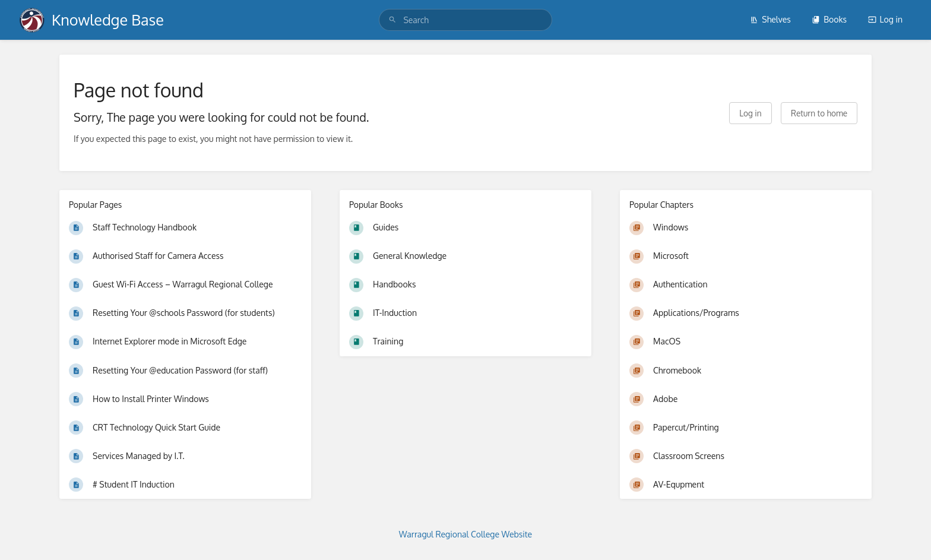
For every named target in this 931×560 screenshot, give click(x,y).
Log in (885, 19)
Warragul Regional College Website (465, 534)
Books (829, 19)
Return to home (819, 113)
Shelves (770, 19)
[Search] (392, 20)
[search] (465, 20)
